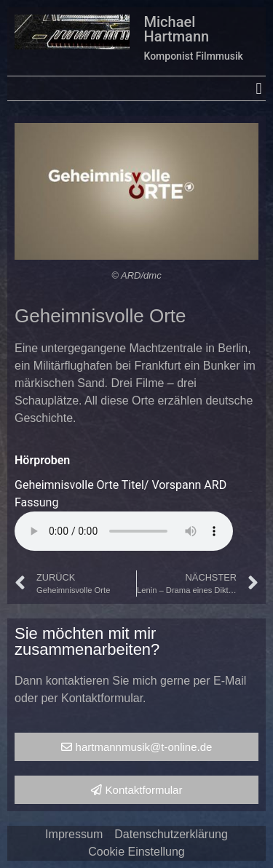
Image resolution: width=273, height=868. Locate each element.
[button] (259, 88)
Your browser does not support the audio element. (124, 531)
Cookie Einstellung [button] (136, 852)
